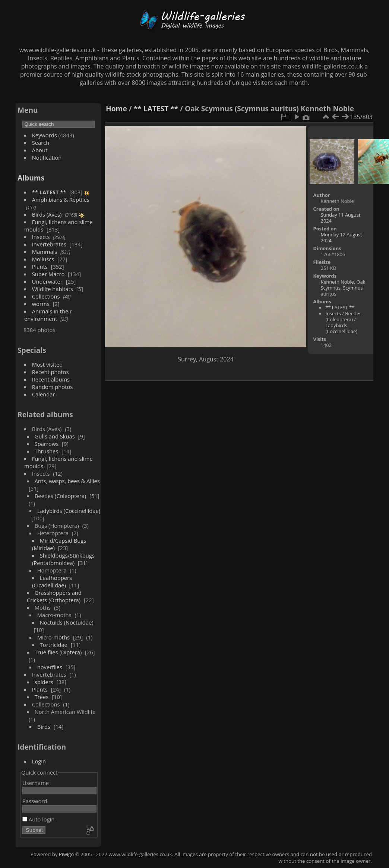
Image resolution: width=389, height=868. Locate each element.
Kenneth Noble (337, 282)
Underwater (47, 281)
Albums (31, 178)
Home (116, 108)
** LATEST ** (49, 192)
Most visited (48, 364)
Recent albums (51, 379)
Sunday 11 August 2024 (341, 218)
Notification (47, 157)
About (40, 150)
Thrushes (47, 451)
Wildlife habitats (53, 289)
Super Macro (48, 274)
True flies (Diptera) (58, 652)
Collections (46, 296)
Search (41, 143)
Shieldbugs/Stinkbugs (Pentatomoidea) (63, 559)
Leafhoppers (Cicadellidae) (52, 581)
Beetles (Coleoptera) (60, 496)
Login (39, 761)
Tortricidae (54, 645)
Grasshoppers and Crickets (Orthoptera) (54, 596)
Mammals (45, 252)
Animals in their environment (48, 315)
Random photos (53, 387)
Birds (44, 727)
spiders (44, 682)
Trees (42, 697)
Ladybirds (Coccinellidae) (69, 511)
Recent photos (50, 372)
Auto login (38, 819)
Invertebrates (49, 244)
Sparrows (47, 444)
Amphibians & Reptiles (61, 200)
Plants (40, 267)
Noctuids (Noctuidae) (67, 622)
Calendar (44, 394)
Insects (41, 237)
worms (41, 304)
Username (36, 783)
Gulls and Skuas (55, 436)
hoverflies (50, 667)
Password (35, 801)
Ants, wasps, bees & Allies (67, 481)
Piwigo (66, 854)
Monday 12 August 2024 (341, 237)
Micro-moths (53, 637)
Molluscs (43, 259)
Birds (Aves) (47, 214)
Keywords (45, 135)
